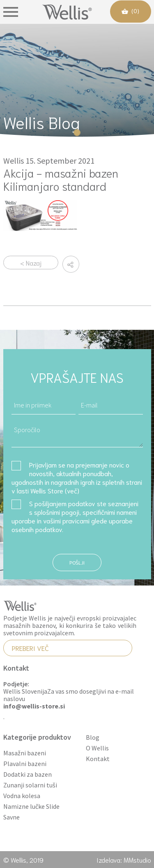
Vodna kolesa (22, 796)
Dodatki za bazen (28, 774)
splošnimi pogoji (57, 512)
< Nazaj (31, 263)
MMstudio (137, 860)
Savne (11, 817)
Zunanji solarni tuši (30, 785)
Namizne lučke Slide (31, 807)
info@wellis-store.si (34, 706)
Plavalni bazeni (25, 764)
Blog (93, 737)
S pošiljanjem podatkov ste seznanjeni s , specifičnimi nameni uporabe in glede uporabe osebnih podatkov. (75, 516)
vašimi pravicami (66, 520)
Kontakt (98, 759)
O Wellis (97, 748)
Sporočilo (77, 434)
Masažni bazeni (25, 753)
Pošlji (77, 562)
